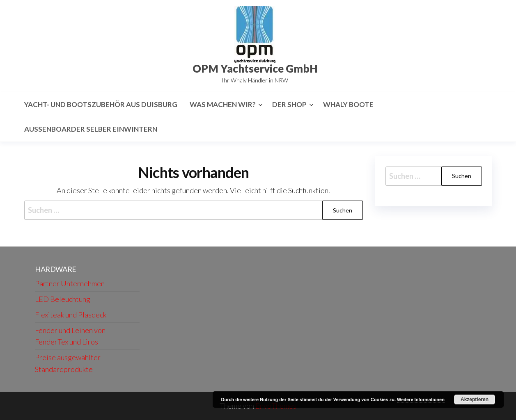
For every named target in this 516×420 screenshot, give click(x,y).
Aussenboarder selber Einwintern (91, 129)
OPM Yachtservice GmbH (255, 68)
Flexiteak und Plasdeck (71, 315)
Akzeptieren (475, 399)
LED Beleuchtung (63, 299)
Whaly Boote (348, 104)
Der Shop (289, 104)
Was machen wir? (223, 104)
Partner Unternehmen (70, 283)
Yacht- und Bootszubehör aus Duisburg (101, 104)
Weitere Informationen (421, 399)
